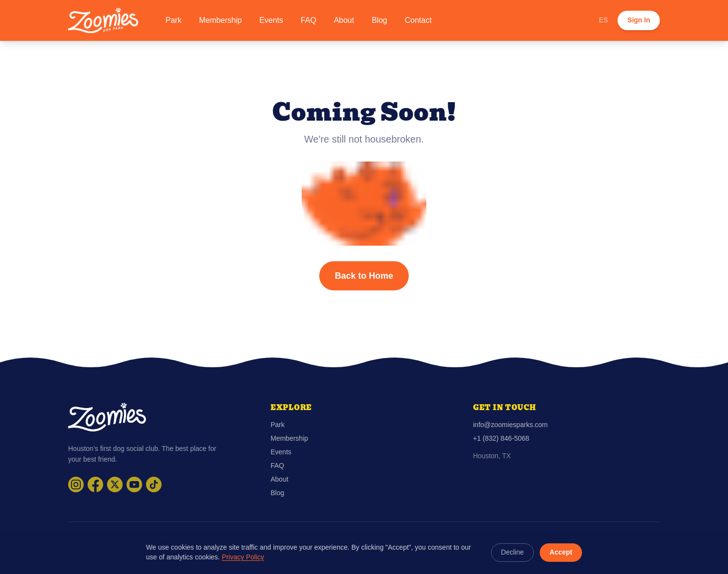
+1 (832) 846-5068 (501, 438)
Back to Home (364, 276)
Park (173, 20)
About (344, 20)
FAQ (309, 20)
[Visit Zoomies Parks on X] (115, 484)
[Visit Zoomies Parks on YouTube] (134, 484)
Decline (513, 552)
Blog (380, 20)
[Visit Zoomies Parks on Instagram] (76, 484)
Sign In (639, 20)
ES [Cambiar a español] (604, 20)
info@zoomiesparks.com (510, 425)
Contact (418, 20)
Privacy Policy (243, 557)
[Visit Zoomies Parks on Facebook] (95, 484)
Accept (561, 552)
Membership (220, 20)
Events (271, 20)
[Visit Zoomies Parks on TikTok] (154, 484)
